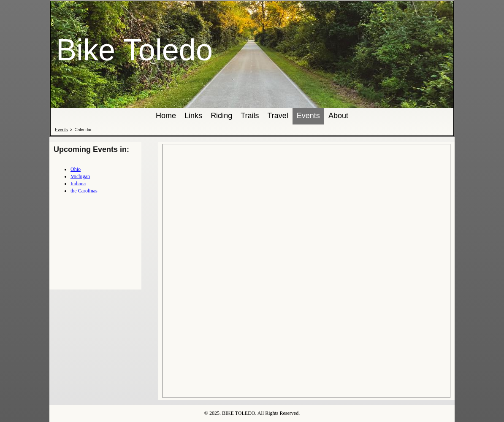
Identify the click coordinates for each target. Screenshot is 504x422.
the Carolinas (84, 191)
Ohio (76, 169)
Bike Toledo (134, 50)
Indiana (78, 184)
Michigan (80, 176)
